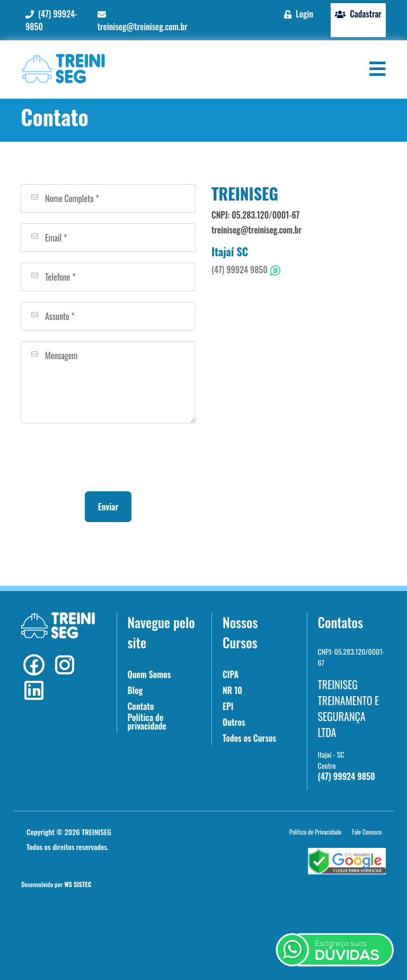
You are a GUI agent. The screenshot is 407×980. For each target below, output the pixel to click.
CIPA (231, 674)
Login (299, 14)
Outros (234, 722)
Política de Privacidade (315, 832)
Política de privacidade (147, 722)
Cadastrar (358, 14)
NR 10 (232, 690)
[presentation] (108, 457)
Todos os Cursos (249, 738)
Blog (135, 690)
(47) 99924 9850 (246, 270)
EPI (228, 706)
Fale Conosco (367, 832)
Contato (141, 706)
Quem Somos (149, 674)
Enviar (108, 507)
